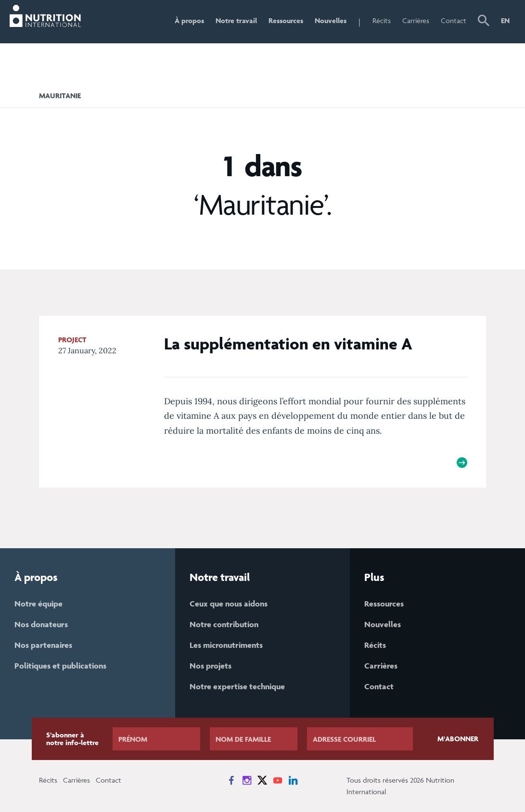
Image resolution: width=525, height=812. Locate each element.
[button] (484, 22)
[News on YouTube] (278, 780)
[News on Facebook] (231, 780)
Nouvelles (331, 20)
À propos (189, 20)
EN (505, 20)
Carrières (416, 20)
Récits (382, 20)
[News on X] (262, 780)
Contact (454, 20)
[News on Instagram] (247, 780)
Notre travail (236, 20)
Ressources (286, 20)
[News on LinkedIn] (293, 780)
